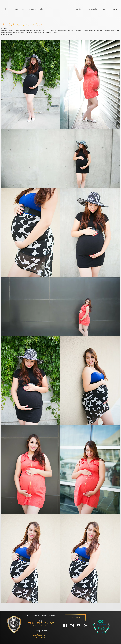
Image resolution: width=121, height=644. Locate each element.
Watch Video (19, 9)
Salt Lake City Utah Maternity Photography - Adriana (22, 24)
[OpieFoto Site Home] (60, 9)
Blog (104, 9)
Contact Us (114, 9)
